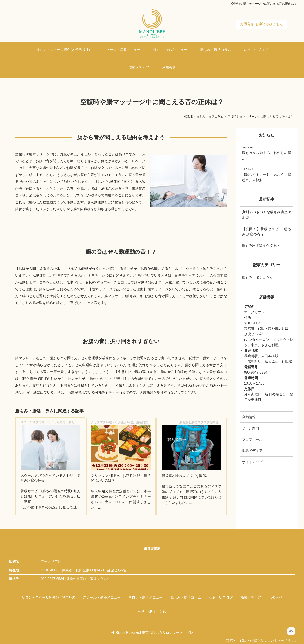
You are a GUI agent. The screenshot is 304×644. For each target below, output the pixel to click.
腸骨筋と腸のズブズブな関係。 (185, 476)
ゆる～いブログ (256, 50)
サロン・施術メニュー (170, 50)
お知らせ (169, 67)
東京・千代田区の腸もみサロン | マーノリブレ (262, 640)
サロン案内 (251, 428)
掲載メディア (139, 67)
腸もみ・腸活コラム (216, 50)
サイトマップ (252, 462)
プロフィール (252, 440)
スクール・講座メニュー (122, 50)
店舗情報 (249, 417)
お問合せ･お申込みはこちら (261, 24)
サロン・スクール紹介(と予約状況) (63, 50)
